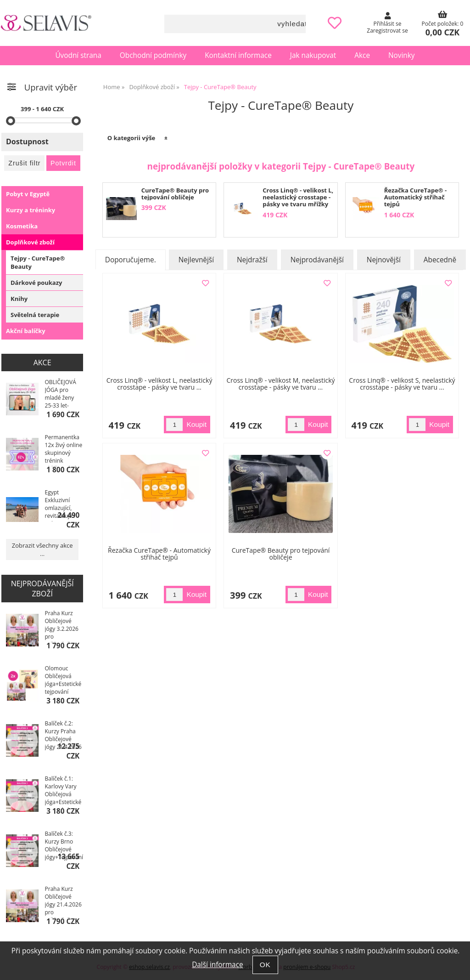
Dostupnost (27, 142)
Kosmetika (22, 226)
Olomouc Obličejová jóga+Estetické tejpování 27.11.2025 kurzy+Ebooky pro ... (63, 681)
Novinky (402, 55)
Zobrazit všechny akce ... (42, 549)
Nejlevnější (196, 260)
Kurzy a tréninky (31, 210)
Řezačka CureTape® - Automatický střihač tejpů (416, 197)
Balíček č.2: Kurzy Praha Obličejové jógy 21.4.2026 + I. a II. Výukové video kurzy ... (63, 736)
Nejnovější (384, 260)
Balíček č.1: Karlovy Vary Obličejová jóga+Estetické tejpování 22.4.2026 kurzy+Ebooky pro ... (63, 791)
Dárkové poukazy (36, 283)
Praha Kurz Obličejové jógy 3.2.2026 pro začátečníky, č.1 (62, 626)
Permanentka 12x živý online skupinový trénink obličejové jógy (64, 450)
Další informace (217, 965)
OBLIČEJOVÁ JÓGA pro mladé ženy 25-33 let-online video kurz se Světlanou (61, 395)
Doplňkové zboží (30, 242)
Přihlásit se (388, 24)
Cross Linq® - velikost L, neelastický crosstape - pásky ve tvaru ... (159, 384)
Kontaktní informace (238, 55)
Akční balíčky (26, 331)
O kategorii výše (131, 138)
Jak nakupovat (313, 55)
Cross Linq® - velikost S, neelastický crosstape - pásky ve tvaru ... (402, 384)
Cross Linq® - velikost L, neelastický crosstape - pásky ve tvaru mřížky (298, 197)
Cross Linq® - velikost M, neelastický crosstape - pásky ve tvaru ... (280, 384)
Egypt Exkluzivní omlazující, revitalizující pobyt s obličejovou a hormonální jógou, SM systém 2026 (62, 505)
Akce (362, 55)
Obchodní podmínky (153, 55)
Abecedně (440, 260)
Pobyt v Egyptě (28, 194)
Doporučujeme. (131, 260)
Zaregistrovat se (387, 31)
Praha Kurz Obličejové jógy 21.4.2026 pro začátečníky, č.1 (63, 901)
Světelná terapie (35, 315)
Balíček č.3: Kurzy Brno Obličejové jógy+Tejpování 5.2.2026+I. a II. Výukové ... (64, 846)
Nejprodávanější (317, 260)
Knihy (19, 299)
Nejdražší (252, 260)
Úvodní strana (78, 55)
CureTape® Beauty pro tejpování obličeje (175, 194)
